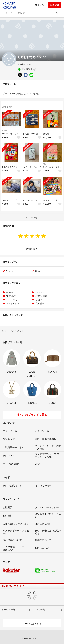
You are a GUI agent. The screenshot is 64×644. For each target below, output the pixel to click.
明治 (45, 164)
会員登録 (54, 5)
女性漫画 (40, 304)
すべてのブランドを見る (32, 415)
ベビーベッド (13, 300)
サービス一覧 (8, 609)
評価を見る (32, 249)
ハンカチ (40, 292)
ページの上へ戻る (32, 624)
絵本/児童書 (41, 296)
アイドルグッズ (14, 304)
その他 (10, 292)
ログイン (39, 5)
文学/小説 (11, 296)
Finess (5, 131)
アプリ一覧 (39, 609)
